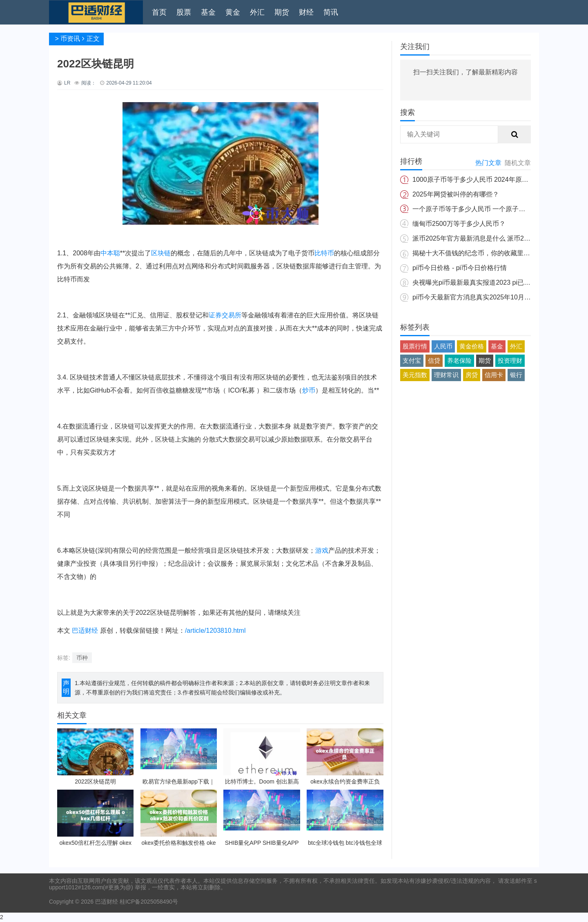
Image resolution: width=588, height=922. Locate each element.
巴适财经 (85, 631)
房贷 (472, 375)
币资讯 (70, 39)
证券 (215, 315)
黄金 (233, 12)
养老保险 (459, 361)
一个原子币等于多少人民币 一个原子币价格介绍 (482, 209)
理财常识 (446, 375)
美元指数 (415, 375)
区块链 (161, 253)
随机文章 (518, 163)
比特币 (324, 253)
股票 (184, 12)
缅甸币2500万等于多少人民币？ (459, 224)
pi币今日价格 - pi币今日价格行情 (460, 268)
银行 (516, 375)
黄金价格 (472, 346)
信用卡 (494, 375)
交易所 (232, 315)
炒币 (309, 390)
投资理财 (510, 361)
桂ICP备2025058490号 (148, 902)
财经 (306, 12)
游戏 (322, 550)
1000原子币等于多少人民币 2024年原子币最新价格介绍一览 (500, 180)
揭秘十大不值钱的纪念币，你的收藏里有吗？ (478, 253)
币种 (82, 658)
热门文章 (488, 163)
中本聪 (110, 253)
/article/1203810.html (215, 631)
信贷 (434, 361)
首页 (159, 12)
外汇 (257, 12)
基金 (208, 12)
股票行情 (415, 346)
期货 (282, 12)
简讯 (331, 12)
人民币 (443, 346)
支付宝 (412, 361)
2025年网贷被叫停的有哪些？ (456, 194)
